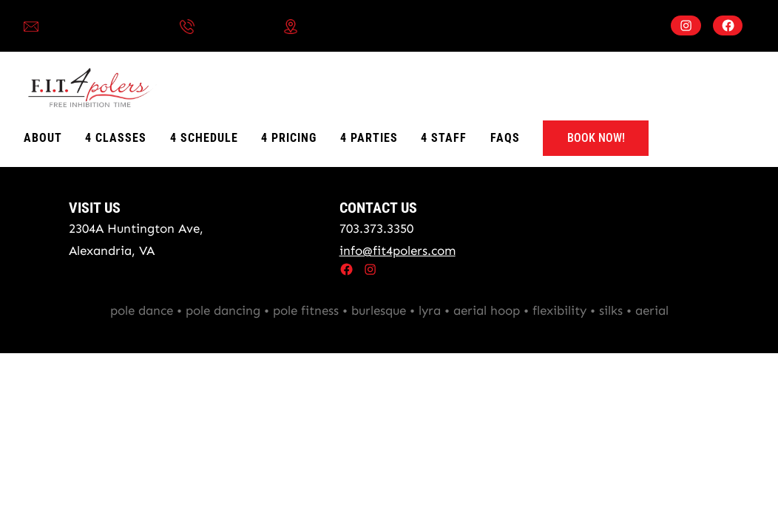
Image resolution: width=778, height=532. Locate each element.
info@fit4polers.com (103, 26)
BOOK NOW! (596, 138)
